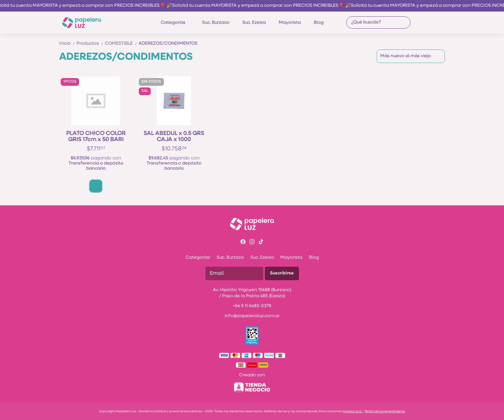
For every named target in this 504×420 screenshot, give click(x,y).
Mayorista (290, 23)
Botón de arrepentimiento (385, 411)
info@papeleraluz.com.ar (252, 316)
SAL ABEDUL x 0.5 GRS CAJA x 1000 (174, 137)
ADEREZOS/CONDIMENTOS (168, 44)
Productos (91, 44)
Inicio (68, 44)
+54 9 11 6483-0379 (252, 306)
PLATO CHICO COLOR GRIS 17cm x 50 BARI (96, 137)
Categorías (176, 22)
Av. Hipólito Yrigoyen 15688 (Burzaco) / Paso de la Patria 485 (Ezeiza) (252, 293)
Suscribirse (282, 273)
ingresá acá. (353, 411)
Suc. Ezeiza (254, 23)
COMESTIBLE (122, 44)
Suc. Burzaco (216, 23)
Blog (319, 23)
